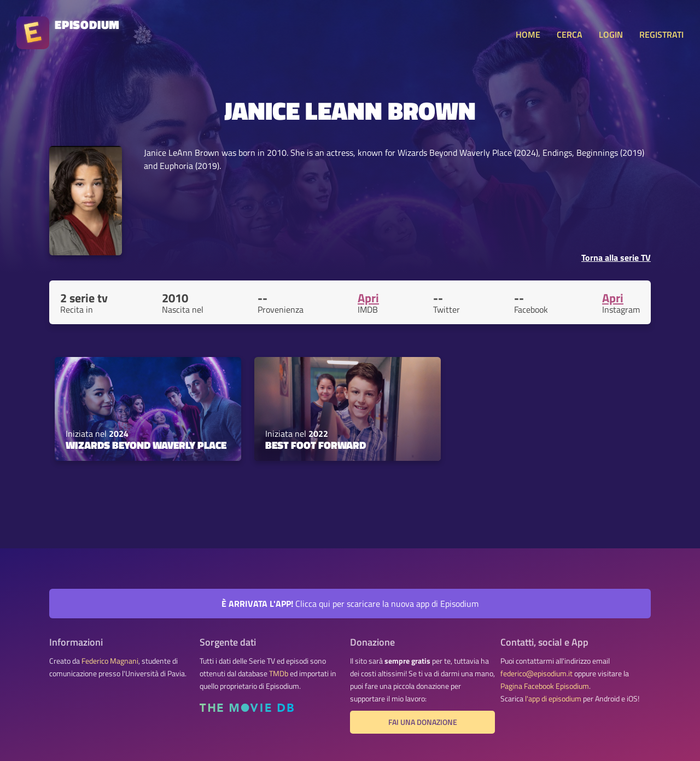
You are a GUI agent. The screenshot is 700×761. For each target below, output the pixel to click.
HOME (528, 34)
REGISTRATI (661, 34)
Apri (368, 298)
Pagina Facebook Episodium (545, 686)
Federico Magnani (110, 661)
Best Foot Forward (316, 445)
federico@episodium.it (536, 674)
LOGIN (611, 34)
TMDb (279, 674)
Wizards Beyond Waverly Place (146, 445)
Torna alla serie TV (616, 257)
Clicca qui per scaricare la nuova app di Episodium (350, 604)
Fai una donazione (423, 722)
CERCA (570, 34)
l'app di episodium (553, 699)
